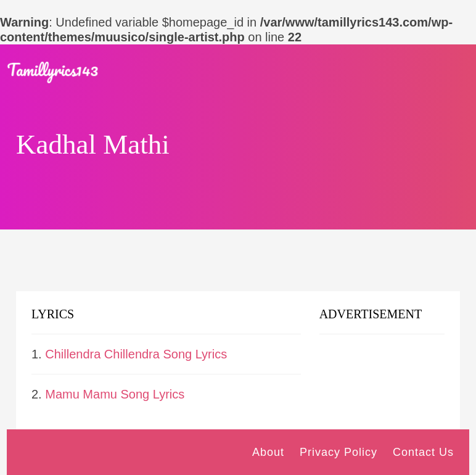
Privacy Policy (339, 452)
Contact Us (423, 452)
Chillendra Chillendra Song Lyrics (136, 354)
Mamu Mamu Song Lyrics (115, 394)
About (268, 452)
